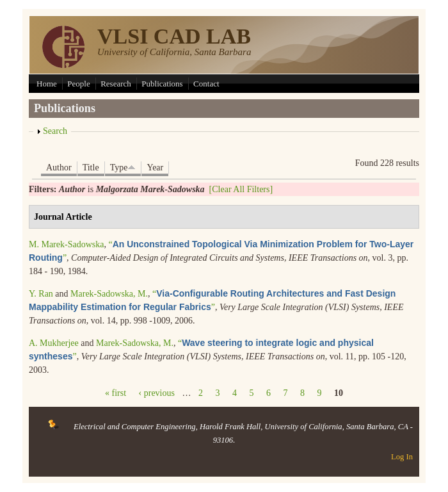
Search (55, 131)
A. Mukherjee (54, 343)
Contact (206, 84)
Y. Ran (41, 294)
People (78, 84)
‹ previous (157, 393)
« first (116, 393)
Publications (162, 84)
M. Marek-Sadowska (66, 244)
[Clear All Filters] (241, 189)
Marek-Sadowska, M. (109, 294)
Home (47, 84)
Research (116, 84)
